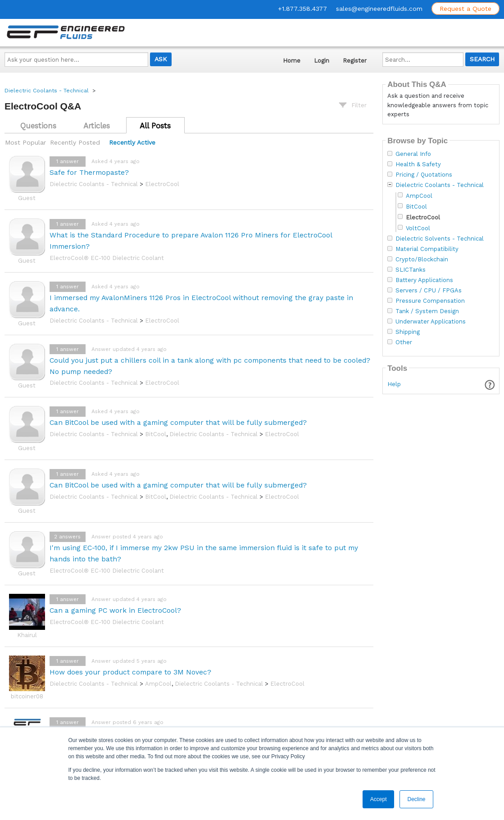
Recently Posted (75, 142)
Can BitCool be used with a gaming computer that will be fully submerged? (178, 422)
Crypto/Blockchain (422, 260)
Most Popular (25, 142)
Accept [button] (379, 799)
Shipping (408, 332)
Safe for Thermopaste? (89, 172)
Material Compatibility (427, 249)
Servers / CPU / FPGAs (429, 291)
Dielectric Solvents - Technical (440, 239)
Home (292, 61)
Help (394, 384)
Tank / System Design (427, 311)
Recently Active (132, 142)
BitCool (156, 434)
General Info (413, 154)
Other (404, 342)
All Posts (155, 126)
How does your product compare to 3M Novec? (130, 672)
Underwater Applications (431, 322)
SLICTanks (411, 270)
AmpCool (158, 684)
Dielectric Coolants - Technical (47, 91)
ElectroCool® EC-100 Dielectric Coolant (107, 258)
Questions (38, 126)
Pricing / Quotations (424, 175)
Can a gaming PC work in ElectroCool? (115, 610)
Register (355, 61)
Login (322, 61)
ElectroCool (162, 184)
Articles (97, 126)
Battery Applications (424, 280)
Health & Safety (418, 164)
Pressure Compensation (430, 301)
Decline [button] (416, 799)
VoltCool (418, 228)
